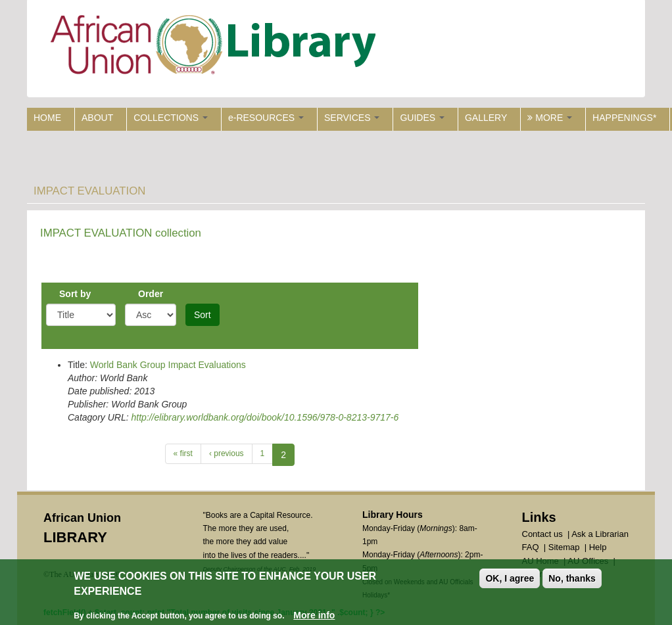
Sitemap (564, 547)
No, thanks (572, 579)
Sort (203, 315)
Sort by (75, 294)
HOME (47, 118)
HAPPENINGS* (624, 118)
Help (598, 547)
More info (314, 615)
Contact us (542, 534)
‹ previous (227, 453)
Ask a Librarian (600, 534)
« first (183, 453)
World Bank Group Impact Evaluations (168, 365)
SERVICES (352, 118)
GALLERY (486, 118)
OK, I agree (510, 579)
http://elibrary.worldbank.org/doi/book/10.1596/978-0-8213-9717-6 (265, 417)
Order (151, 294)
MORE (550, 118)
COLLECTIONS (171, 118)
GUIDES (422, 118)
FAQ (531, 547)
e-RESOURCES (266, 118)
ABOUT (97, 118)
